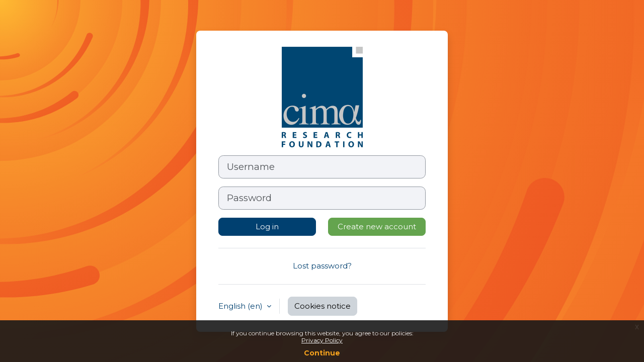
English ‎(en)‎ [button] (242, 306)
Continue (322, 353)
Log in (267, 227)
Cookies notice (323, 306)
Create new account (377, 227)
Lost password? (322, 266)
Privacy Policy (322, 340)
